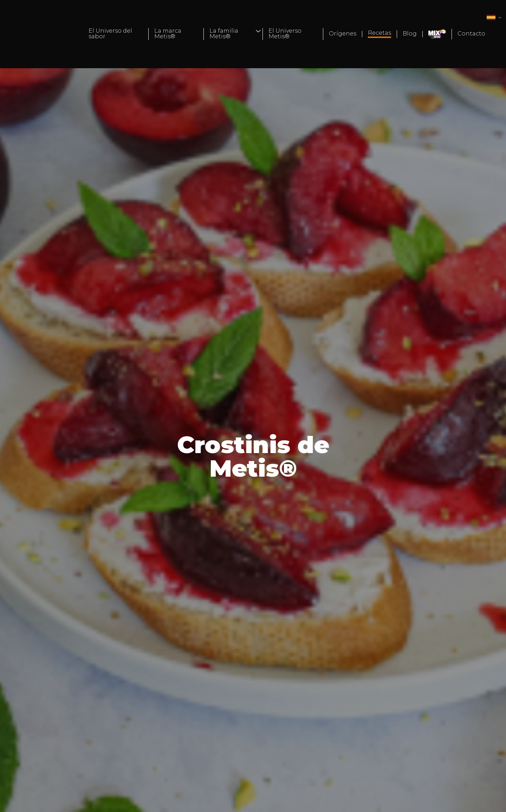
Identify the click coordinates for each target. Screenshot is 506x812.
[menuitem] (116, 34)
